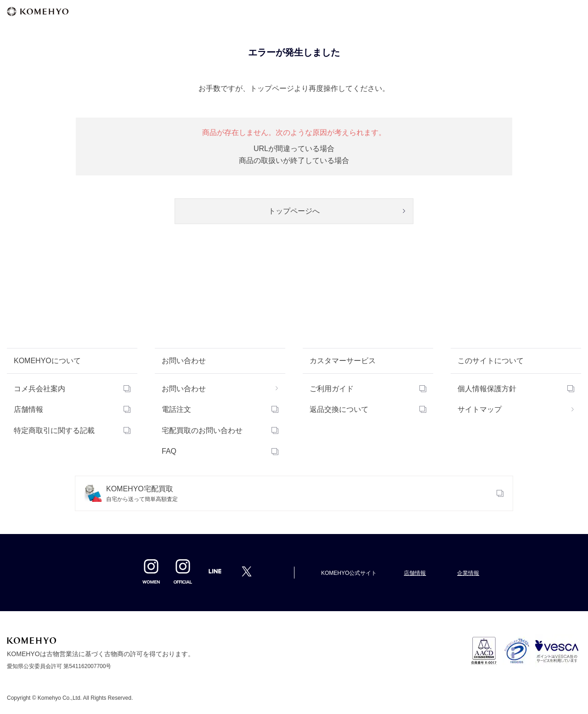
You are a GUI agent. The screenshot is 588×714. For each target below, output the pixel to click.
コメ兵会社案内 (40, 389)
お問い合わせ (184, 389)
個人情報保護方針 (487, 389)
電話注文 (176, 409)
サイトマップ (480, 409)
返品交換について (339, 409)
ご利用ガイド (332, 389)
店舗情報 (28, 409)
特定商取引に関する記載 (54, 430)
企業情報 (468, 573)
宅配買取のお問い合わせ (202, 430)
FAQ (169, 451)
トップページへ (294, 211)
